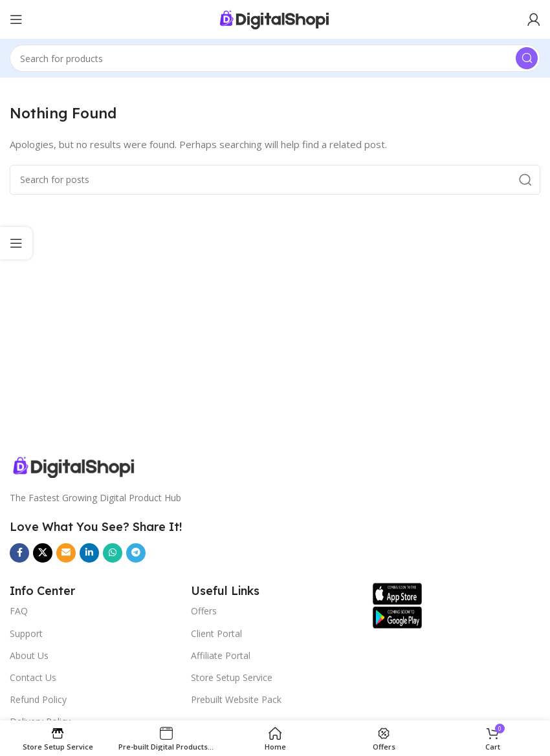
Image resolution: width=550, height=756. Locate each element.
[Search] (275, 58)
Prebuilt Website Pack (236, 699)
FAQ (19, 611)
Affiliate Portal (221, 655)
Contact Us (33, 677)
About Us (29, 655)
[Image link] (187, 467)
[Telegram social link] (136, 553)
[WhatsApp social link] (113, 553)
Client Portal (216, 633)
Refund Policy (38, 699)
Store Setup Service (232, 677)
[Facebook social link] (19, 553)
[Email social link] (66, 553)
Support (26, 633)
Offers (204, 611)
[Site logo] (275, 19)
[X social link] (43, 553)
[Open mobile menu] (16, 19)
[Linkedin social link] (89, 553)
